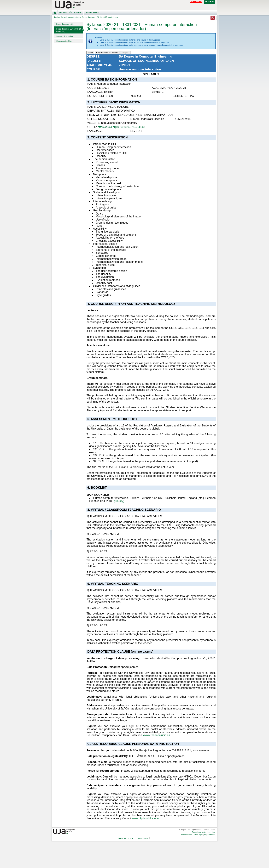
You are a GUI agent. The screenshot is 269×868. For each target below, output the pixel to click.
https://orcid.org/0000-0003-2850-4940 (121, 127)
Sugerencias (209, 835)
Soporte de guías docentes (203, 832)
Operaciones (92, 13)
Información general (71, 13)
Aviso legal (198, 835)
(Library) (119, 501)
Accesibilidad (186, 835)
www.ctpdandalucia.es (156, 735)
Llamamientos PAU (64, 41)
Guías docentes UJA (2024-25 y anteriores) (69, 30)
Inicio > (57, 17)
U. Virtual (209, 2)
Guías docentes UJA (65, 24)
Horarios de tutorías (64, 36)
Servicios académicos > (71, 17)
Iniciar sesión (196, 2)
